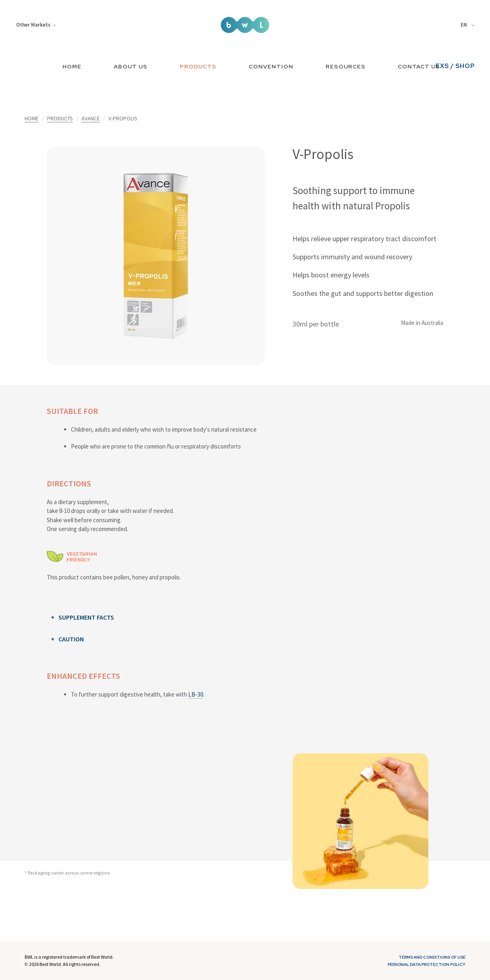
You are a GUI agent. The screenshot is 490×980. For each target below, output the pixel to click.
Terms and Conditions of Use (432, 957)
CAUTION (71, 639)
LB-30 (196, 694)
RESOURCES (346, 66)
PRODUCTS (198, 66)
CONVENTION (271, 66)
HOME (72, 66)
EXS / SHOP (455, 66)
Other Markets (36, 25)
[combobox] (469, 25)
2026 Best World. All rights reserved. (65, 964)
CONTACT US (419, 66)
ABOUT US (131, 66)
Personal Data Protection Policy (427, 964)
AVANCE (91, 118)
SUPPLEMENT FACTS (86, 617)
